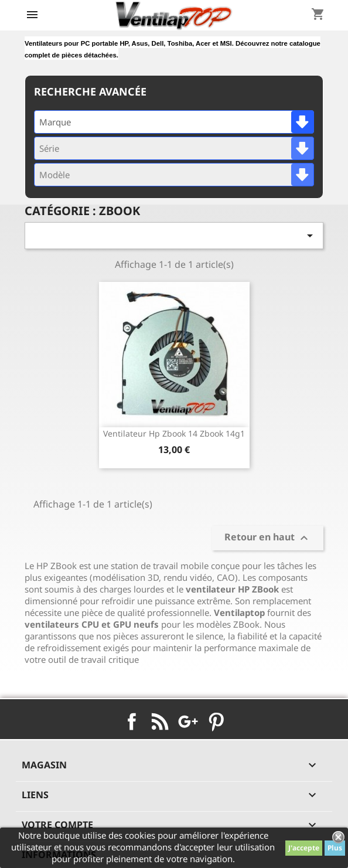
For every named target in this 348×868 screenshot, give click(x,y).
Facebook (132, 721)
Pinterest (216, 721)
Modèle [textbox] (54, 175)
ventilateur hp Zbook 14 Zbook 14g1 (174, 433)
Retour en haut (268, 538)
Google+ (188, 721)
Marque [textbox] (55, 122)
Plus (335, 848)
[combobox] (174, 122)
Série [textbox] (49, 148)
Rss (160, 721)
